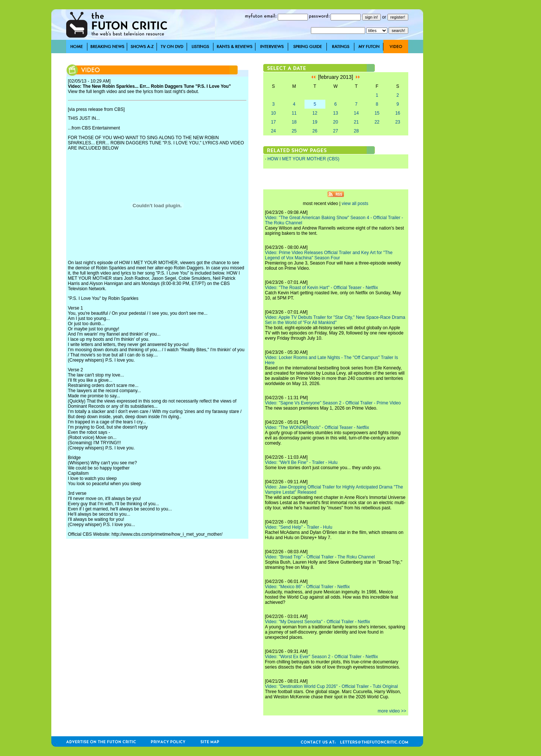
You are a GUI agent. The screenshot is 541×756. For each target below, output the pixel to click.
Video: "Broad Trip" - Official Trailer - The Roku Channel (320, 557)
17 (273, 122)
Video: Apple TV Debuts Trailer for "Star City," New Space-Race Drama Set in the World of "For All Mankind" (335, 320)
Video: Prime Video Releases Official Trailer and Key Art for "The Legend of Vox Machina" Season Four (329, 255)
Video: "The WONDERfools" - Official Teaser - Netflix (317, 427)
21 (356, 122)
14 (356, 113)
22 (377, 122)
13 (336, 113)
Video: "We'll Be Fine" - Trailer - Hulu (301, 462)
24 (273, 131)
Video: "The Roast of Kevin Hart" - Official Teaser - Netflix (322, 288)
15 (377, 113)
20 (336, 122)
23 (398, 122)
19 (315, 122)
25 (294, 131)
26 (315, 131)
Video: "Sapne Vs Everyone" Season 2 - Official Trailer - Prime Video (333, 403)
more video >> (392, 711)
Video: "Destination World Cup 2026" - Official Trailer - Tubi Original (331, 686)
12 (315, 113)
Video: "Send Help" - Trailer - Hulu (299, 527)
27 (336, 131)
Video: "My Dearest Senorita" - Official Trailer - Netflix (318, 622)
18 (294, 122)
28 (356, 131)
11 (294, 113)
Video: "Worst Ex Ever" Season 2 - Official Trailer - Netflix (322, 657)
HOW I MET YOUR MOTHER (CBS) (303, 159)
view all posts (355, 204)
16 (398, 113)
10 (273, 113)
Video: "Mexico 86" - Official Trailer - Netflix (307, 587)
